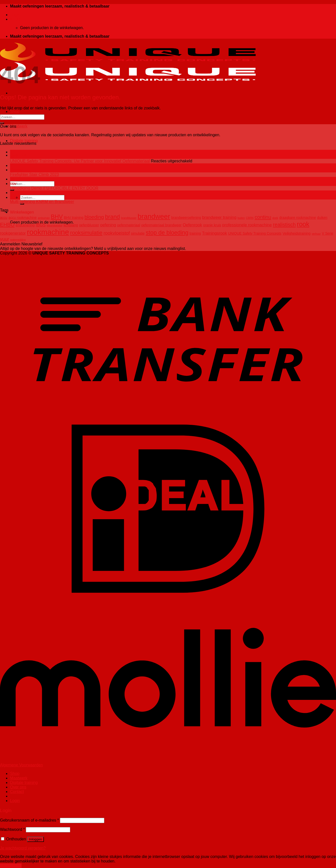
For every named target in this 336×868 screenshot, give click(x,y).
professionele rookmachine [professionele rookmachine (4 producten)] (247, 225)
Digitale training (24, 141)
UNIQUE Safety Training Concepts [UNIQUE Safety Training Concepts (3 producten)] (255, 233)
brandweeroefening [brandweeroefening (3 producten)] (186, 218)
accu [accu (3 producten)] (4, 218)
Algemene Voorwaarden (21, 765)
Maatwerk (19, 126)
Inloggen (35, 839)
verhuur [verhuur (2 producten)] (316, 234)
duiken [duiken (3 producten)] (322, 218)
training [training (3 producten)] (195, 233)
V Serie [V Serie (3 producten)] (328, 233)
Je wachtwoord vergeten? (23, 848)
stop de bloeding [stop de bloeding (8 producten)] (167, 233)
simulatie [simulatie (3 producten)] (138, 233)
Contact (17, 170)
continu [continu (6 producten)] (263, 217)
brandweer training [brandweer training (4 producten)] (219, 217)
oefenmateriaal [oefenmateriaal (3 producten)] (129, 225)
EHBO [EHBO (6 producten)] (7, 224)
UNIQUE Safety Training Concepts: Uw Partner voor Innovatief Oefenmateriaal (80, 161)
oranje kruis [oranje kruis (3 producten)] (212, 225)
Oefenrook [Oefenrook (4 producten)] (192, 225)
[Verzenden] (2, 123)
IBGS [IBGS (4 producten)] (41, 225)
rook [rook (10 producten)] (303, 224)
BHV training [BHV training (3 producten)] (74, 218)
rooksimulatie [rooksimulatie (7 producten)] (86, 233)
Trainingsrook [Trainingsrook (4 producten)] (215, 233)
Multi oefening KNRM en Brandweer (42, 202)
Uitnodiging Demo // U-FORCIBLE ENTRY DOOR (54, 188)
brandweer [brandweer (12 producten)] (154, 216)
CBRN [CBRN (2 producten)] (250, 218)
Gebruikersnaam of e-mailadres (29, 820)
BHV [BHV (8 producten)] (57, 217)
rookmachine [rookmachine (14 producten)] (48, 232)
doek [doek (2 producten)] (275, 218)
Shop (15, 112)
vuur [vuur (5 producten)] (5, 239)
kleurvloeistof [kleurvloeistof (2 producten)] (55, 225)
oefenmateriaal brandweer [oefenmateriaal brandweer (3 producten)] (161, 225)
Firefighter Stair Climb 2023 (34, 175)
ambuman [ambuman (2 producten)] (44, 218)
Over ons (18, 155)
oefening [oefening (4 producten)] (108, 225)
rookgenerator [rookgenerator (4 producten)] (13, 233)
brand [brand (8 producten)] (112, 217)
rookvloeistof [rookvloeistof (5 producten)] (117, 233)
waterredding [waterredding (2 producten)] (18, 240)
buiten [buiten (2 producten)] (241, 218)
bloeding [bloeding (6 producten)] (94, 217)
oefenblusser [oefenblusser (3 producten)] (89, 225)
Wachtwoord (12, 829)
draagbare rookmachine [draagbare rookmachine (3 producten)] (298, 218)
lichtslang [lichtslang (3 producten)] (71, 225)
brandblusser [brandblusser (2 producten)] (129, 218)
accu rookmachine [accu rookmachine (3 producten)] (23, 218)
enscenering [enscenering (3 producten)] (25, 225)
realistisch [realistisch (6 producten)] (284, 224)
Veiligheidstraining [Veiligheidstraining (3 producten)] (297, 233)
